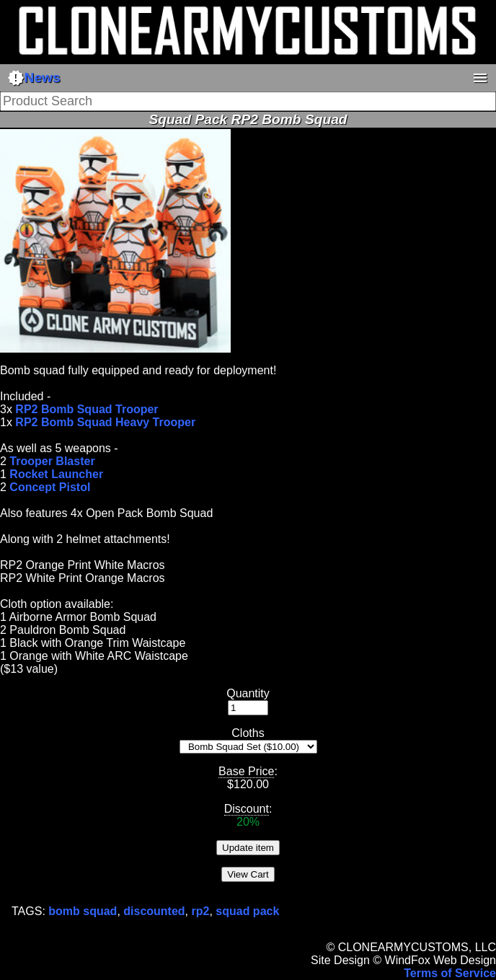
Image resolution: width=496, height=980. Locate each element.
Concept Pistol (50, 487)
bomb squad (83, 911)
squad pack (247, 911)
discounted (154, 911)
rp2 (201, 911)
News (34, 78)
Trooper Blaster (52, 461)
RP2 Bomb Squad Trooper (87, 409)
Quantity (248, 693)
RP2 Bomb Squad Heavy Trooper (105, 422)
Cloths (248, 733)
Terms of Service (450, 973)
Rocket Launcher (56, 474)
